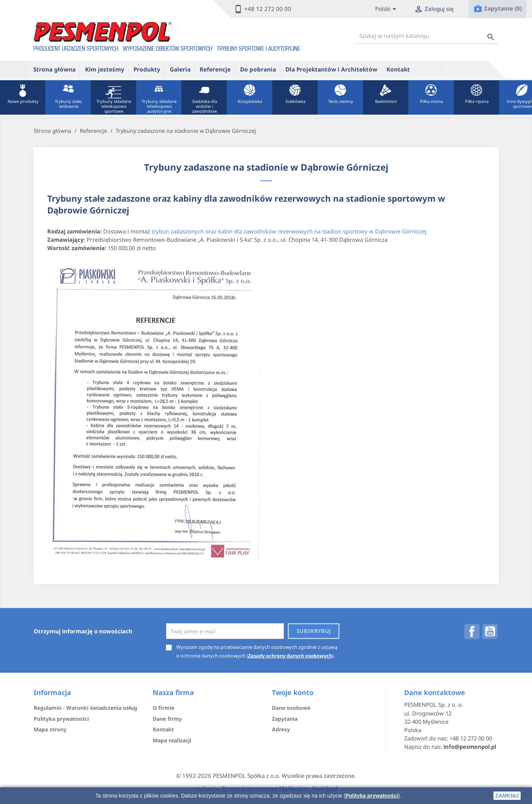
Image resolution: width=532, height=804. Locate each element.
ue (428, 69)
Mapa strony (50, 729)
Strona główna (54, 69)
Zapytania (285, 719)
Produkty (147, 69)
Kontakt (398, 69)
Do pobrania (258, 69)
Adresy (281, 729)
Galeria (180, 69)
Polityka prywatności (372, 796)
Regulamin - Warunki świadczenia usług (85, 708)
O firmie (164, 708)
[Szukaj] (427, 36)
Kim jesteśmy (105, 69)
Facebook (472, 631)
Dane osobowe (291, 708)
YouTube (490, 631)
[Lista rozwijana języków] (387, 9)
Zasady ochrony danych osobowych (290, 656)
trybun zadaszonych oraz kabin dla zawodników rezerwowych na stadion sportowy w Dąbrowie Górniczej (289, 231)
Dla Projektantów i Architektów (331, 69)
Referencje (215, 69)
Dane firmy (167, 719)
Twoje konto (293, 692)
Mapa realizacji (172, 740)
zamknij (507, 796)
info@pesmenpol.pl (470, 746)
